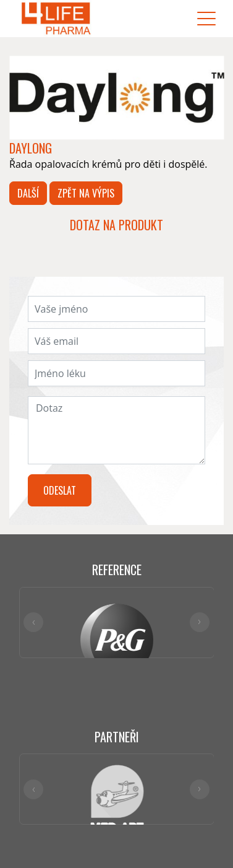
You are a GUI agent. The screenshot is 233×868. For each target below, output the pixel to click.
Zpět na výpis (86, 193)
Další (28, 193)
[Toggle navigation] (206, 19)
